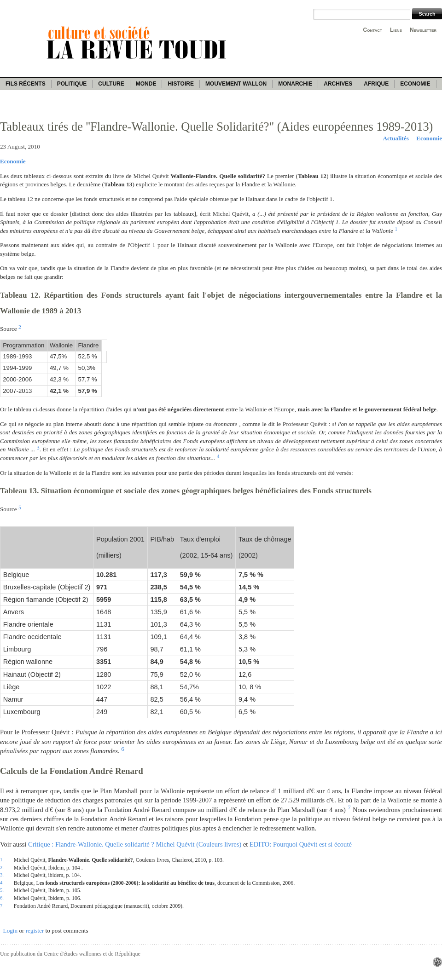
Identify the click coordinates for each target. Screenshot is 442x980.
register (35, 931)
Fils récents (26, 84)
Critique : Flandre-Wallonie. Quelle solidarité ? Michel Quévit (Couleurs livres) (135, 844)
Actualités (395, 138)
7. (2, 905)
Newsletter (423, 30)
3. (2, 875)
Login (11, 931)
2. (2, 867)
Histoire (180, 84)
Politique (72, 84)
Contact (373, 30)
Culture (111, 84)
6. (2, 898)
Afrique (376, 84)
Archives (338, 84)
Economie (415, 84)
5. (2, 890)
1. (2, 859)
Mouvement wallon (236, 84)
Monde (146, 84)
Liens (396, 30)
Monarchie (295, 84)
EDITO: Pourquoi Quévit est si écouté (301, 844)
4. (2, 882)
